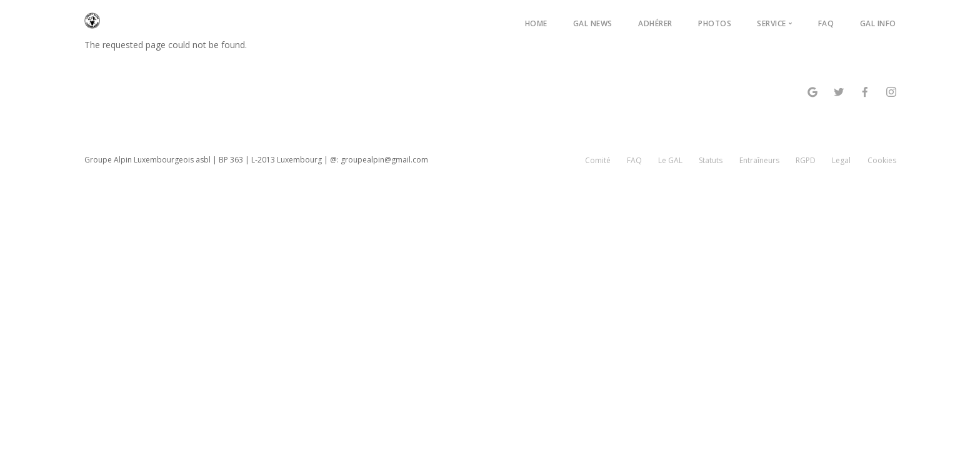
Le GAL (670, 160)
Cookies (882, 160)
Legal (841, 160)
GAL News (593, 23)
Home (536, 23)
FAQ (826, 23)
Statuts (711, 160)
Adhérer (655, 23)
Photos (715, 23)
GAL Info (878, 23)
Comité (598, 160)
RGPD (806, 160)
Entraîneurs (759, 160)
